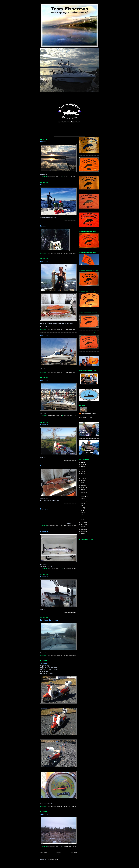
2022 (82, 471)
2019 (82, 478)
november (83, 496)
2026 (82, 462)
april (82, 512)
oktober (83, 499)
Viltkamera (44, 814)
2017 (82, 483)
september (84, 501)
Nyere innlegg (44, 852)
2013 (82, 492)
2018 (82, 481)
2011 (82, 525)
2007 (82, 534)
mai (82, 510)
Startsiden (59, 852)
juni (82, 508)
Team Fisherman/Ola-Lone (89, 413)
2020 (82, 476)
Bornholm (44, 261)
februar (83, 517)
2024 (82, 467)
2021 (82, 474)
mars (82, 515)
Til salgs (43, 663)
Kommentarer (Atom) (52, 859)
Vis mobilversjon (58, 855)
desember (83, 494)
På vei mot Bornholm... (49, 620)
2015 (82, 487)
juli (82, 506)
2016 (82, 485)
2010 (82, 527)
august (83, 503)
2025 (82, 464)
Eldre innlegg (73, 852)
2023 (82, 469)
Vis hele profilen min (86, 417)
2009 (82, 529)
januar (82, 519)
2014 (82, 490)
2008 (82, 531)
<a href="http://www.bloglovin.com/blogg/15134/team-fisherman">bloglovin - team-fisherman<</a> (87, 545)
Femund (43, 142)
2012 (82, 522)
